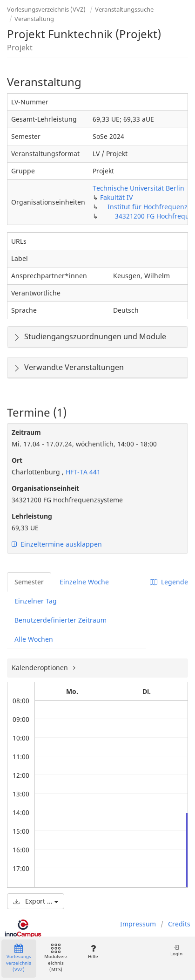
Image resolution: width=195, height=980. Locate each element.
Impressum (138, 924)
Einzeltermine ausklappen (57, 544)
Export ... (36, 901)
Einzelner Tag (36, 601)
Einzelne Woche (84, 582)
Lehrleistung (32, 516)
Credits (179, 924)
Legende (169, 582)
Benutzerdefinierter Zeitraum (61, 620)
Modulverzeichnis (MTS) (56, 958)
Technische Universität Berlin (138, 188)
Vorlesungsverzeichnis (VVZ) (46, 9)
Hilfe (93, 952)
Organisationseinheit (45, 488)
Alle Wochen (34, 639)
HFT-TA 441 (82, 472)
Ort (17, 460)
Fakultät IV (116, 197)
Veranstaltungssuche (124, 9)
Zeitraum (26, 432)
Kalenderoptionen (41, 668)
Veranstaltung (34, 19)
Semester (29, 582)
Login (176, 950)
